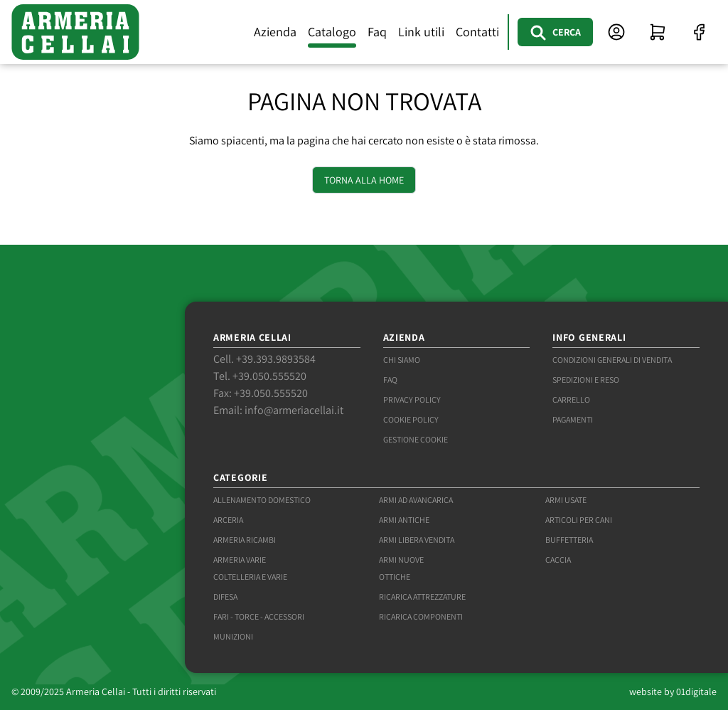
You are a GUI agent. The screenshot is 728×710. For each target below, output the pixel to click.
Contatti (477, 32)
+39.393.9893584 (276, 359)
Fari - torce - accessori (259, 616)
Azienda (275, 32)
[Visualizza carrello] (658, 32)
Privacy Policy (412, 399)
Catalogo (332, 32)
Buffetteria (569, 540)
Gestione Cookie (416, 439)
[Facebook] (699, 32)
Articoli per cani (579, 520)
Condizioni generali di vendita (612, 360)
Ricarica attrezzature (422, 597)
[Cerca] (555, 32)
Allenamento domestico (262, 500)
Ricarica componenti (421, 616)
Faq (377, 32)
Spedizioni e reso (586, 380)
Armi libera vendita (417, 540)
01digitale (696, 692)
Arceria (228, 520)
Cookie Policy (411, 419)
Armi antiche (404, 520)
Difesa (225, 597)
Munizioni (233, 636)
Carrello (571, 399)
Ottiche (395, 577)
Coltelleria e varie (250, 577)
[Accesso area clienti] (616, 32)
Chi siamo (402, 360)
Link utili (421, 32)
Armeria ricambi (245, 540)
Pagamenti (573, 419)
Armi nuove (401, 560)
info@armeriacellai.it (294, 410)
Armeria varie (240, 560)
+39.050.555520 (269, 376)
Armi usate (566, 500)
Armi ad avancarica (416, 500)
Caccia (558, 560)
